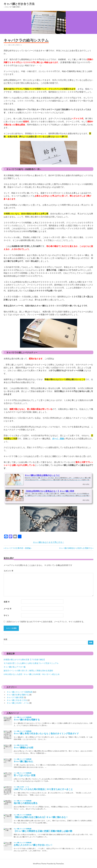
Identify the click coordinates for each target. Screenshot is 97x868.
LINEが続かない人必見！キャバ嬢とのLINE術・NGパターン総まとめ (32, 674)
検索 (5, 639)
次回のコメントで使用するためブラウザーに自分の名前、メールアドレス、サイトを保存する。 (46, 621)
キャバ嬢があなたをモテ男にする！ (49, 542)
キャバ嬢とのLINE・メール (18, 703)
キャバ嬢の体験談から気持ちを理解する (76, 548)
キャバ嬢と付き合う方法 (19, 4)
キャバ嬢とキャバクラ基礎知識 (20, 692)
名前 (7, 602)
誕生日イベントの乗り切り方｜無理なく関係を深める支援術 (28, 670)
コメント (8, 571)
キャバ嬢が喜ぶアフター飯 (15, 667)
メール (8, 609)
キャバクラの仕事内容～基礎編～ (19, 548)
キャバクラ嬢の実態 (15, 697)
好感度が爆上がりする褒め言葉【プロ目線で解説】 (25, 659)
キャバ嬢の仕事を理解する (13, 45)
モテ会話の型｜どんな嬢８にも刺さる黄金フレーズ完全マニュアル (31, 663)
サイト (6, 615)
